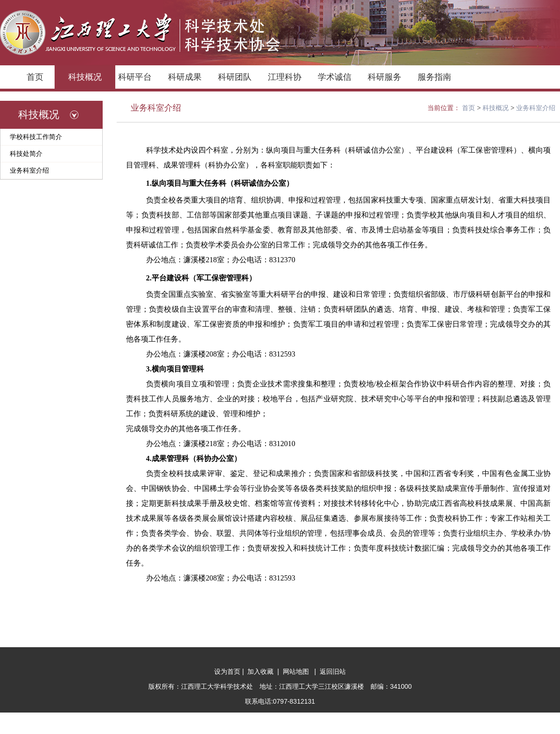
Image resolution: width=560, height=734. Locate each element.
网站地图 (298, 671)
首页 (35, 77)
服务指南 (434, 77)
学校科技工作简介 (36, 137)
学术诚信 (335, 77)
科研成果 (185, 77)
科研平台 (135, 77)
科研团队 (235, 77)
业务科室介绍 (29, 170)
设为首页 (228, 671)
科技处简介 (26, 154)
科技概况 (85, 77)
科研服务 (385, 77)
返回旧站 (332, 671)
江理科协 (285, 77)
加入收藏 (262, 671)
